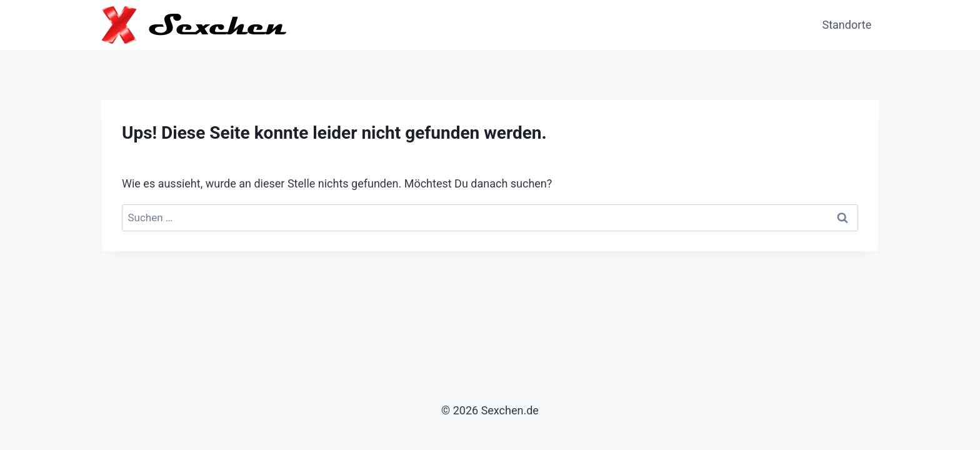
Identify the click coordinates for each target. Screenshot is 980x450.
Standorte (847, 25)
